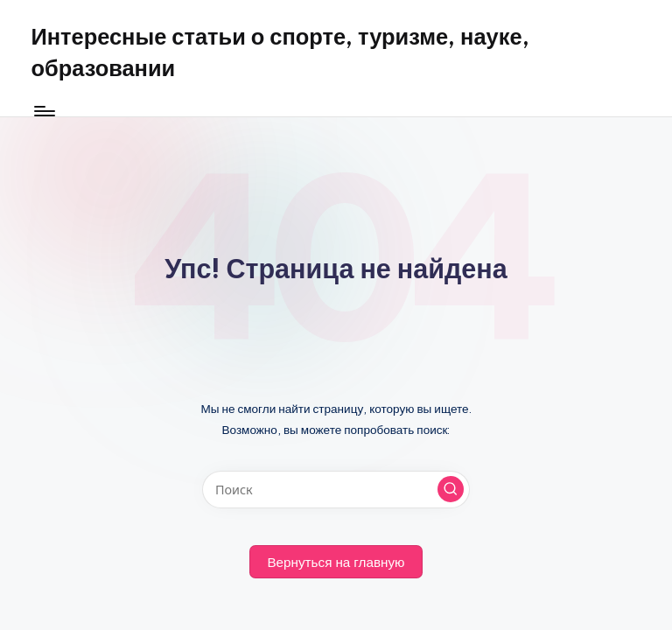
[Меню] (43, 111)
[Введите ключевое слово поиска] (336, 490)
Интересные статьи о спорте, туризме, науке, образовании (280, 52)
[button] (451, 489)
